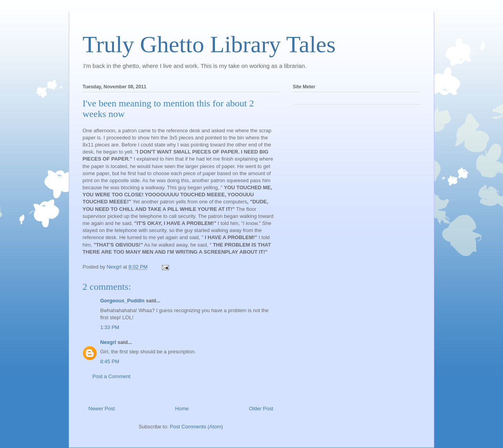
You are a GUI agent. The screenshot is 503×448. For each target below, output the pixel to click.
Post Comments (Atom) (196, 427)
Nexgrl (108, 342)
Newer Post (102, 409)
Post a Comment (111, 376)
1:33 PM (110, 327)
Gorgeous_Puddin (122, 301)
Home (182, 409)
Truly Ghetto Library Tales (209, 44)
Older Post (261, 409)
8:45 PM (110, 361)
